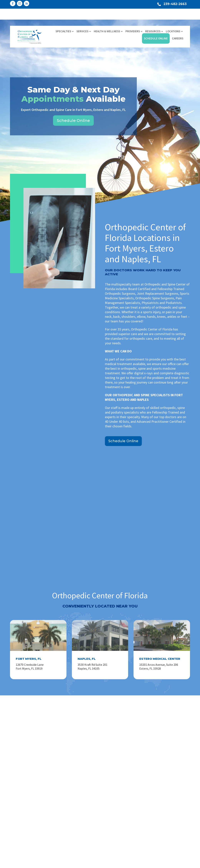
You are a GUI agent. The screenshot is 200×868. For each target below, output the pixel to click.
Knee (103, 781)
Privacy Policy (187, 864)
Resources (153, 19)
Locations (173, 19)
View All (105, 812)
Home (59, 775)
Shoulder (106, 775)
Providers (133, 19)
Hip (102, 787)
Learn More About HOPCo (163, 791)
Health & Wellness (107, 19)
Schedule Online (156, 26)
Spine (104, 806)
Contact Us (62, 812)
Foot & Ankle (108, 799)
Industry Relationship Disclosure (76, 824)
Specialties (63, 19)
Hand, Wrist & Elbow (113, 793)
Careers (178, 26)
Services (82, 19)
